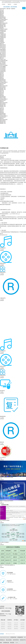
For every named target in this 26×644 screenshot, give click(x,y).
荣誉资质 (16, 625)
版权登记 (2, 74)
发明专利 (2, 73)
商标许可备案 (3, 18)
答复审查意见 (3, 64)
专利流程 (9, 625)
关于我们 (4, 4)
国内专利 (2, 58)
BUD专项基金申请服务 (5, 520)
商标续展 (2, 16)
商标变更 (2, 14)
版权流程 (9, 627)
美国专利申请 (3, 45)
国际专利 (2, 44)
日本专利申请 (3, 51)
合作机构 (22, 629)
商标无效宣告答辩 (4, 23)
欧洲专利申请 (3, 47)
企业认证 (2, 108)
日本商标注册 (3, 32)
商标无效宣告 (3, 24)
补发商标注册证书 (4, 20)
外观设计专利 (3, 59)
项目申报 (2, 91)
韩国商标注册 (3, 30)
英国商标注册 (3, 36)
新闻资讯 (16, 629)
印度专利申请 (3, 56)
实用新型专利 (3, 71)
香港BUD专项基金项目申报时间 (7, 501)
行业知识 (15, 4)
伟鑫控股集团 (3, 50)
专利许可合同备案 (4, 65)
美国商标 (2, 40)
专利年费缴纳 (3, 67)
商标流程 (9, 623)
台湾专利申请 (3, 52)
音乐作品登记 (3, 351)
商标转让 (2, 15)
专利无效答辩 (3, 68)
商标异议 (2, 22)
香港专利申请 (3, 46)
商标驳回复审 (3, 17)
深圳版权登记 (20, 637)
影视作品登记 (3, 366)
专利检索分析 (3, 62)
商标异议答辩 (3, 21)
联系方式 (9, 4)
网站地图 (12, 643)
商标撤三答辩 (3, 26)
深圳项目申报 (13, 637)
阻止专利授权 (3, 63)
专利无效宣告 (3, 69)
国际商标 (13, 9)
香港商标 (2, 39)
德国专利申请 (3, 57)
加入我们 (22, 623)
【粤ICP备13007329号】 (10, 634)
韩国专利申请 (3, 55)
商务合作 (22, 625)
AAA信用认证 (3, 458)
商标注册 (8, 9)
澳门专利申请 (3, 53)
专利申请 (3, 625)
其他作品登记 (3, 375)
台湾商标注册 (3, 35)
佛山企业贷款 (9, 640)
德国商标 (2, 33)
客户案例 (16, 627)
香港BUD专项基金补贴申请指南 (7, 477)
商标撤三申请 (3, 27)
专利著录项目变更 (4, 61)
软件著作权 (19, 305)
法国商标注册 (3, 38)
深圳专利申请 (3, 9)
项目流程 (9, 629)
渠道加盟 (22, 627)
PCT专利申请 (3, 48)
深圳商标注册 (6, 643)
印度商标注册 (3, 34)
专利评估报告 (3, 70)
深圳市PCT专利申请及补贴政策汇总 (7, 565)
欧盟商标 (2, 41)
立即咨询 (2, 158)
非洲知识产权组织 (4, 29)
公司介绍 (16, 623)
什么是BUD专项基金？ (5, 542)
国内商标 (2, 11)
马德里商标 (2, 42)
